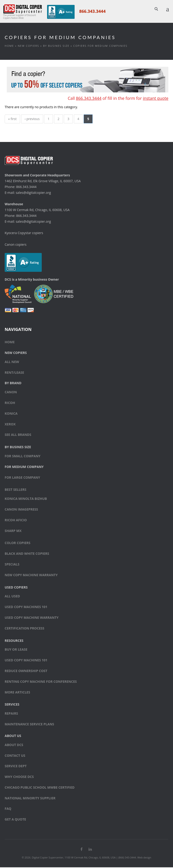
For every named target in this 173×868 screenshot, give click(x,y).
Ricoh (10, 403)
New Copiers (28, 46)
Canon (11, 393)
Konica (11, 414)
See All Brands (18, 435)
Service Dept (16, 767)
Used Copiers (16, 588)
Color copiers (17, 543)
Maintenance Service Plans (29, 725)
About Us (13, 736)
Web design (144, 858)
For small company (23, 456)
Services (12, 705)
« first (12, 119)
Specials (12, 565)
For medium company (24, 467)
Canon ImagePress (21, 510)
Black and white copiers (27, 554)
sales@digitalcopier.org (33, 193)
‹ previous (32, 119)
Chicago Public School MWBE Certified (40, 788)
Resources (14, 641)
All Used (12, 597)
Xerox (10, 425)
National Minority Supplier (30, 799)
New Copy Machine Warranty (31, 575)
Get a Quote (15, 820)
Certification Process (24, 629)
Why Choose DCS (19, 777)
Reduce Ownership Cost (26, 671)
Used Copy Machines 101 (26, 607)
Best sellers (16, 490)
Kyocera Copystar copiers (24, 234)
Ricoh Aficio (16, 520)
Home (9, 46)
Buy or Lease (16, 650)
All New (12, 362)
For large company (22, 478)
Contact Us (15, 756)
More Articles (17, 693)
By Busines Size (56, 46)
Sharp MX (13, 531)
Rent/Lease (14, 373)
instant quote (155, 99)
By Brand (13, 384)
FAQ (8, 809)
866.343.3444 (92, 11)
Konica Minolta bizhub (26, 499)
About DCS (14, 745)
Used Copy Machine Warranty (32, 618)
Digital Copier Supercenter (47, 858)
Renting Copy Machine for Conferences (41, 682)
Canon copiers (16, 245)
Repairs (11, 714)
